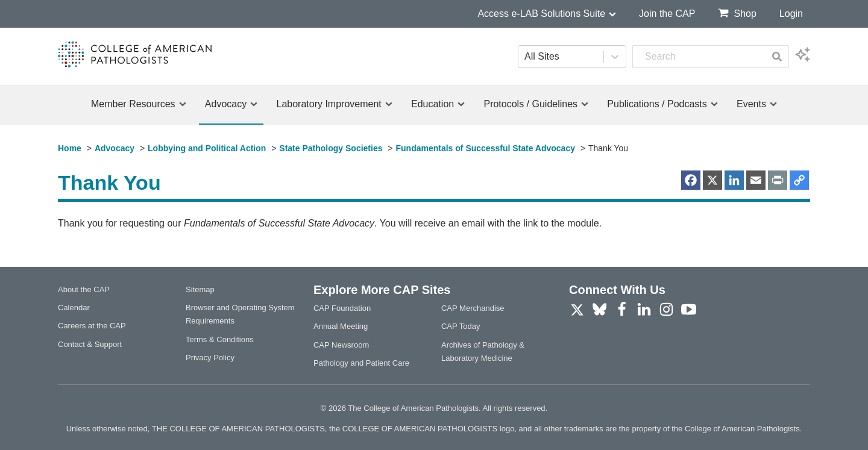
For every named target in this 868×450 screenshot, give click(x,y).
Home (70, 148)
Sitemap (200, 289)
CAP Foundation (342, 308)
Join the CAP (667, 14)
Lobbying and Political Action (207, 148)
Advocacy (115, 148)
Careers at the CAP (92, 326)
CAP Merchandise (473, 308)
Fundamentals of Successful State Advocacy (486, 148)
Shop (737, 13)
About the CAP (84, 289)
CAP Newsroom (341, 345)
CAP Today (461, 326)
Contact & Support (90, 344)
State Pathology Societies (331, 148)
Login (791, 14)
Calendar (74, 308)
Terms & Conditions (220, 339)
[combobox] (699, 57)
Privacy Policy (210, 358)
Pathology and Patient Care (361, 363)
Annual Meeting (341, 326)
